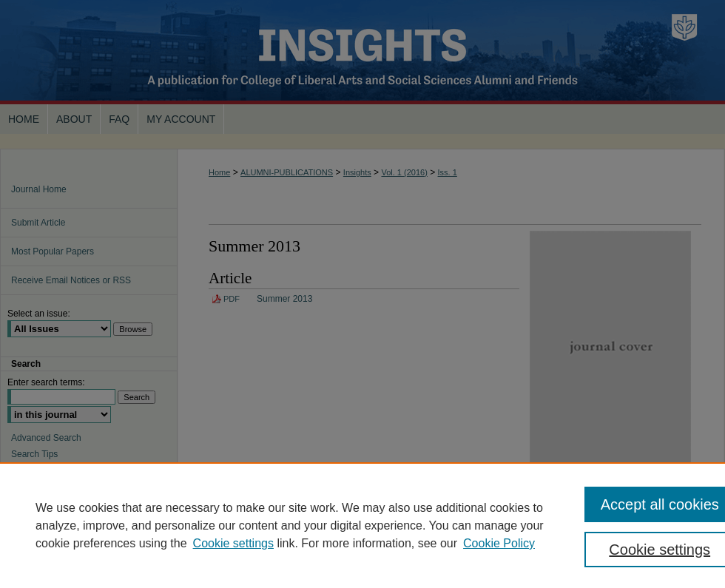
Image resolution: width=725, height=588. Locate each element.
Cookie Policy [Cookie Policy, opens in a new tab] (499, 543)
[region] (362, 525)
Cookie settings (233, 543)
